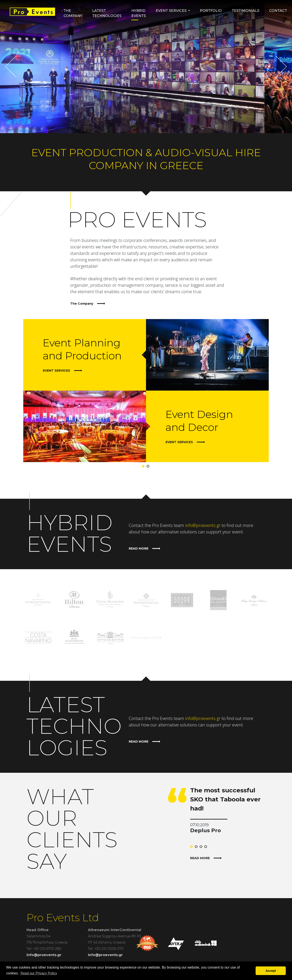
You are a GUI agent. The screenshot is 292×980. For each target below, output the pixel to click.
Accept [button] (271, 971)
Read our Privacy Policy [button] (39, 973)
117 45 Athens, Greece (107, 942)
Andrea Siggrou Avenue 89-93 (114, 936)
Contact (278, 11)
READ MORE (145, 548)
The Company (73, 13)
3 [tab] (202, 848)
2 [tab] (149, 467)
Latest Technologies (107, 13)
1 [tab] (144, 467)
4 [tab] (207, 848)
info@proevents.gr (203, 525)
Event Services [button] (171, 11)
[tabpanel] (146, 391)
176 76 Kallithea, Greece (47, 942)
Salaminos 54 (39, 936)
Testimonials (245, 11)
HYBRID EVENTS (139, 13)
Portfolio (211, 11)
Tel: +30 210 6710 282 (44, 949)
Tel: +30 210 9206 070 (106, 949)
